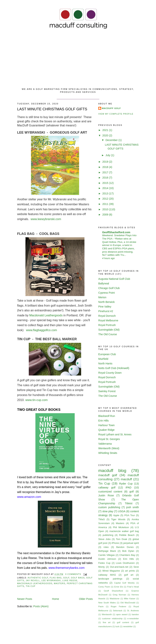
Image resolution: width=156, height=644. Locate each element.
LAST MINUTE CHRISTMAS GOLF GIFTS (52, 109)
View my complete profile (116, 114)
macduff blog (112, 470)
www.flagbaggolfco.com (41, 330)
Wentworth (107, 614)
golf (66, 578)
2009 (106, 215)
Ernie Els (119, 587)
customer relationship (112, 618)
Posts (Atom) (41, 606)
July (108, 155)
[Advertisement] (78, 59)
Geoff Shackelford (113, 591)
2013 (106, 193)
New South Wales (107, 603)
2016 (106, 178)
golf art (129, 575)
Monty (102, 567)
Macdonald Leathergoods (46, 315)
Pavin (101, 606)
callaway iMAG (107, 575)
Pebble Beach (127, 535)
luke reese (70, 580)
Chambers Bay (127, 555)
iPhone (115, 543)
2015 (106, 183)
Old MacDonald (128, 603)
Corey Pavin (104, 587)
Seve (136, 567)
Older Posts (86, 599)
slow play (108, 511)
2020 (106, 135)
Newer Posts (25, 599)
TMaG (102, 519)
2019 (106, 162)
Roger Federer (119, 606)
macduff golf (108, 475)
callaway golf (107, 487)
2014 (106, 188)
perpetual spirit (131, 543)
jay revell (33, 580)
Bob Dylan (128, 551)
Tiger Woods (118, 519)
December (112, 140)
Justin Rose (106, 495)
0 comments (73, 574)
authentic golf (38, 578)
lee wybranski (51, 580)
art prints (130, 571)
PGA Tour (130, 515)
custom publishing (109, 507)
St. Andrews (133, 611)
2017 (106, 172)
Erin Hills (129, 559)
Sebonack (118, 611)
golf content (123, 622)
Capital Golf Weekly (124, 583)
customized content (110, 492)
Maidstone (115, 599)
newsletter (128, 626)
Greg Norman (119, 595)
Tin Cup (31, 586)
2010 (106, 209)
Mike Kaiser (130, 599)
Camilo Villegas (106, 555)
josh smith (133, 507)
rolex (106, 547)
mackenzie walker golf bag (124, 531)
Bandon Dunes (125, 547)
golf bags (78, 578)
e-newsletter (133, 618)
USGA (122, 511)
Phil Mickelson (121, 527)
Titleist (129, 503)
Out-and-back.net (119, 567)
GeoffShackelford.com (116, 232)
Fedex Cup (104, 563)
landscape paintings (110, 579)
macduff (126, 479)
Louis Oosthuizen (125, 563)
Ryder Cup (126, 484)
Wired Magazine (111, 571)
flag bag (56, 578)
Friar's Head (133, 587)
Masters (60, 583)
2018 (106, 167)
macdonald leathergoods (35, 583)
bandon (135, 614)
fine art (107, 622)
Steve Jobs (104, 539)
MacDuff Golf (111, 108)
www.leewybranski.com (46, 219)
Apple (116, 515)
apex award (122, 614)
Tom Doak (122, 539)
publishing (108, 535)
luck (117, 626)
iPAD (129, 487)
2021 (106, 130)
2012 (106, 199)
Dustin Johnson (107, 559)
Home (56, 599)
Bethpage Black (107, 551)
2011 (106, 204)
